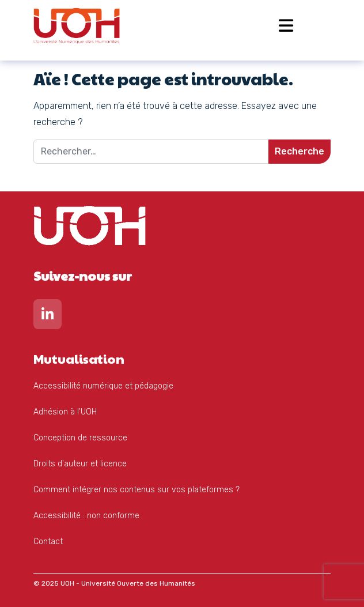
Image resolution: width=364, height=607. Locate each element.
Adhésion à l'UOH (65, 412)
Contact (48, 542)
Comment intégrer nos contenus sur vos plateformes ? (136, 490)
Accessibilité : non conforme (86, 516)
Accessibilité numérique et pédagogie (103, 386)
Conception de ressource (80, 438)
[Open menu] (286, 26)
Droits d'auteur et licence (80, 464)
